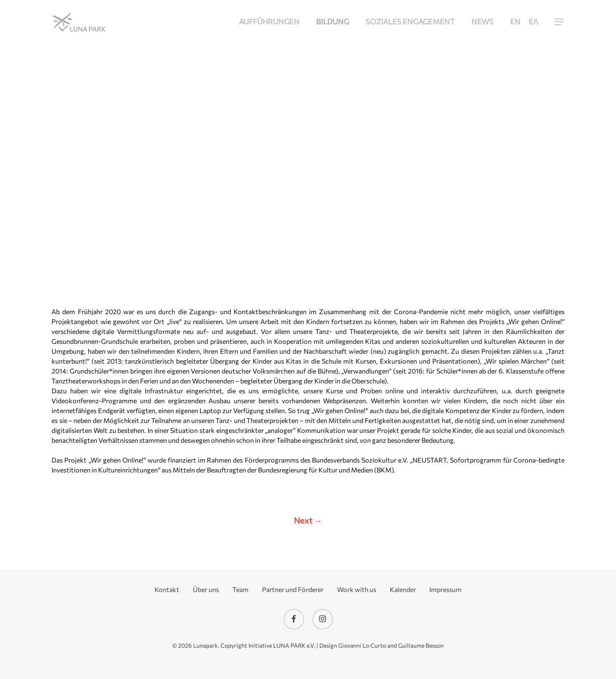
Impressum (445, 590)
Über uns (206, 590)
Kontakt (167, 590)
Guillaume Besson (421, 645)
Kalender (403, 590)
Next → (308, 520)
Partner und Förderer (293, 590)
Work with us (357, 590)
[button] (560, 22)
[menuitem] (515, 22)
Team (240, 590)
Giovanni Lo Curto (362, 645)
